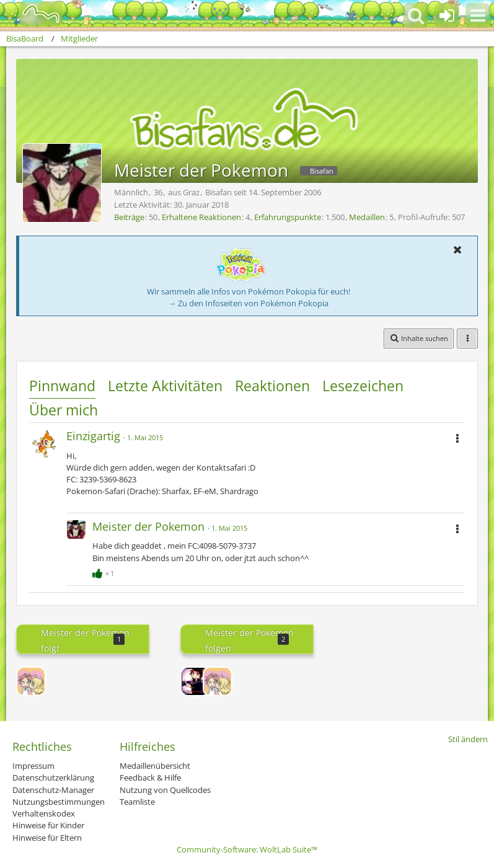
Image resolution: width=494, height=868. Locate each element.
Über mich (64, 410)
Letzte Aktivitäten (165, 386)
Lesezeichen (363, 386)
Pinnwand (62, 386)
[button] (478, 15)
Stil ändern (468, 739)
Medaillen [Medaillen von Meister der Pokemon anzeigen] (367, 217)
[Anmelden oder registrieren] (447, 15)
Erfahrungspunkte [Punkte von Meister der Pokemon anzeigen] (288, 217)
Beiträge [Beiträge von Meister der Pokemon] (129, 217)
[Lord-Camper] (195, 681)
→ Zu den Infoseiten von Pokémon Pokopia (248, 303)
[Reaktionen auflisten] (105, 572)
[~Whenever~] (31, 681)
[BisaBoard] (33, 14)
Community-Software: (247, 849)
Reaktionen (272, 386)
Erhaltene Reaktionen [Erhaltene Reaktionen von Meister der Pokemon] (201, 217)
